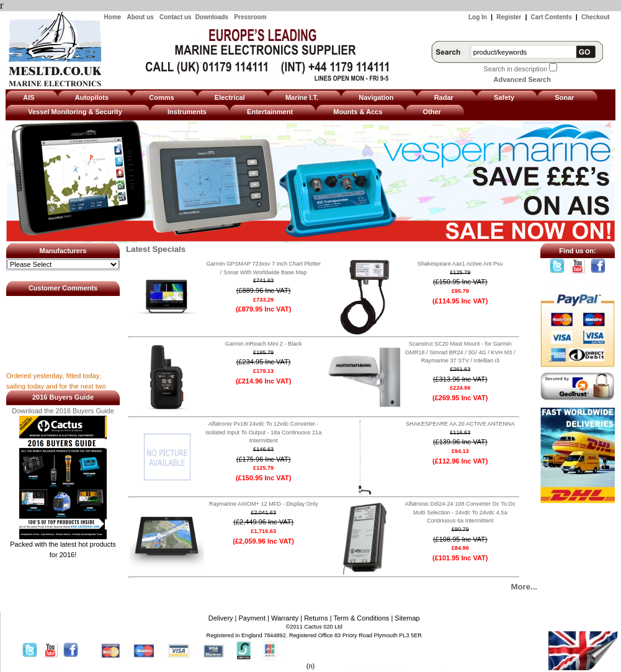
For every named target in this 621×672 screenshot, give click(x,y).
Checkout (596, 17)
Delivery (221, 618)
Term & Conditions (361, 618)
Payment (252, 618)
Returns (316, 618)
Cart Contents (552, 17)
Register (509, 17)
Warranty (285, 618)
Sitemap (407, 618)
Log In (478, 17)
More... (525, 587)
